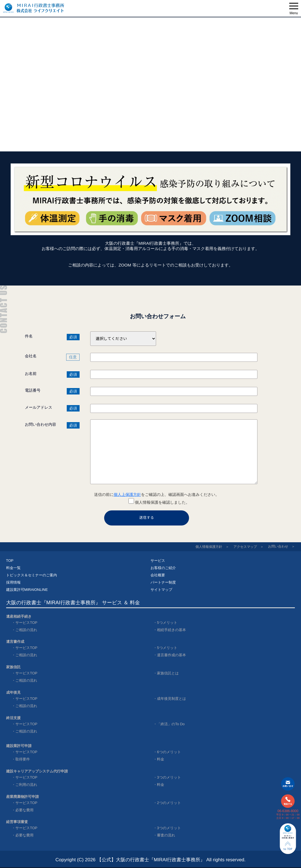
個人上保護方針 (127, 494)
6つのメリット (169, 752)
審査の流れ (166, 835)
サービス (158, 561)
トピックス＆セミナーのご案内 (32, 575)
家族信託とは (168, 673)
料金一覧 (13, 568)
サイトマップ (161, 590)
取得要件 (23, 759)
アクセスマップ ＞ (249, 547)
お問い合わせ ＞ (281, 546)
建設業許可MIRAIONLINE (27, 590)
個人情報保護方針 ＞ (212, 547)
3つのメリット (169, 777)
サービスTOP (26, 623)
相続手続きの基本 (171, 630)
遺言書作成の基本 (171, 655)
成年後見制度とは (171, 699)
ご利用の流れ (26, 785)
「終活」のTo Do (171, 724)
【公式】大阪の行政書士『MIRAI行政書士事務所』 (151, 860)
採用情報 (13, 582)
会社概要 (158, 575)
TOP (10, 561)
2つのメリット (169, 803)
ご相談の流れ (26, 630)
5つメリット (167, 623)
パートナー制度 (163, 582)
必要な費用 (24, 810)
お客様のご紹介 (163, 568)
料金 (161, 759)
